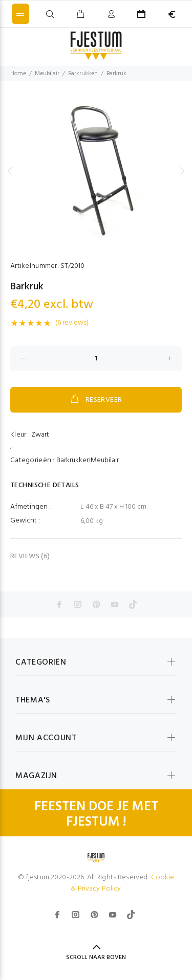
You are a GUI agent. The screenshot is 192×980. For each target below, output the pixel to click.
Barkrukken (83, 74)
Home (18, 74)
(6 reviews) (72, 323)
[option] (96, 171)
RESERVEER (96, 400)
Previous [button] (10, 171)
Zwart (40, 435)
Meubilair (47, 74)
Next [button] (182, 171)
